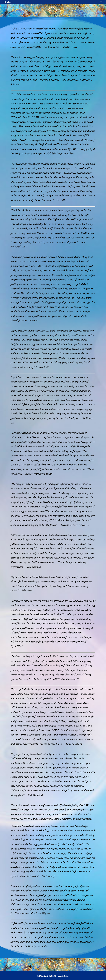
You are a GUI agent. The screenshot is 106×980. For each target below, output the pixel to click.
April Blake (63, 976)
